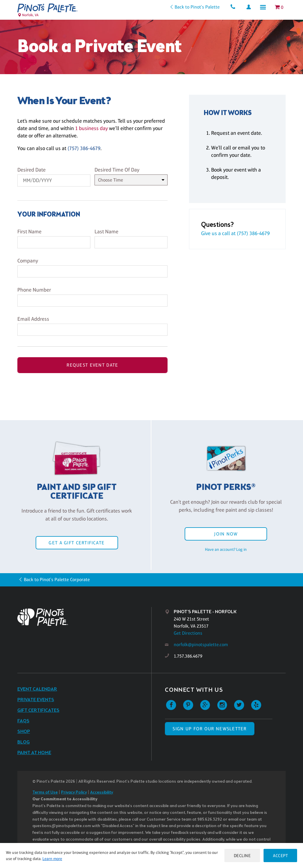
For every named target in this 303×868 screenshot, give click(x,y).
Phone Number (34, 290)
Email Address (33, 319)
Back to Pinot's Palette (197, 7)
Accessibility (102, 793)
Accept (280, 855)
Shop (24, 732)
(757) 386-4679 (84, 148)
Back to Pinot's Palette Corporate (57, 580)
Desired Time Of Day (117, 170)
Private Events (36, 700)
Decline (242, 855)
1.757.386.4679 (188, 656)
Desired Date (32, 170)
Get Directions (188, 633)
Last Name (106, 232)
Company (28, 261)
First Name (29, 232)
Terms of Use (45, 793)
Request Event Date (92, 365)
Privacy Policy (74, 793)
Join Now (226, 534)
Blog (24, 742)
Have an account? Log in (226, 549)
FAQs (23, 721)
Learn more (52, 859)
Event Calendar (37, 689)
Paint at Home (34, 753)
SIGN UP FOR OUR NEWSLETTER (210, 729)
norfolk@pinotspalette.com (201, 645)
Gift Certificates (38, 710)
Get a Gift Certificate (77, 543)
